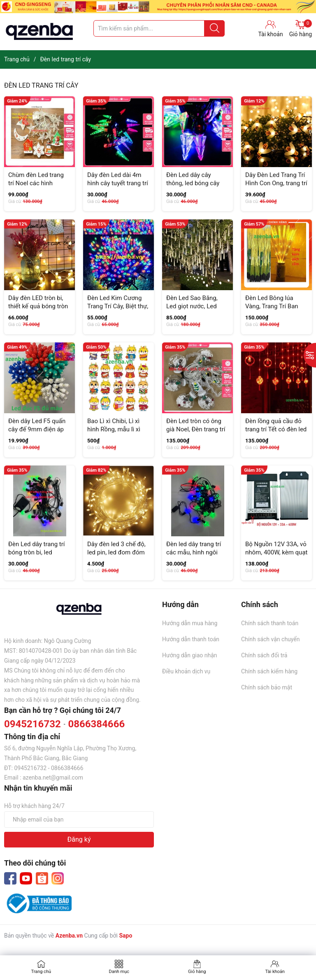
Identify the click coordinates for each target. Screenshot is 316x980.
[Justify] (215, 28)
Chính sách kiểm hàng (269, 671)
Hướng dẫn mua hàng (190, 623)
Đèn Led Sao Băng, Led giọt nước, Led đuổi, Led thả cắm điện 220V (197, 310)
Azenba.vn (69, 936)
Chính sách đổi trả (264, 655)
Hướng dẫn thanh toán (191, 639)
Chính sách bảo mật (267, 687)
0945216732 (33, 724)
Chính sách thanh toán (270, 623)
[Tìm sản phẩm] (159, 28)
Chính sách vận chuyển (271, 639)
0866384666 (96, 724)
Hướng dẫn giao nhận (190, 655)
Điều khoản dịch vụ (186, 671)
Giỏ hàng (301, 28)
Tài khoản (275, 972)
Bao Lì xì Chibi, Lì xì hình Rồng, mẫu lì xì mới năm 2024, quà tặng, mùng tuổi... (114, 433)
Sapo (125, 936)
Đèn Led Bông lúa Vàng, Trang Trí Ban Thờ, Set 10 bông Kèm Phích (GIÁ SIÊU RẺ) (275, 310)
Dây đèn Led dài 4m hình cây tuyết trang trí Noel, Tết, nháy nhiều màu (118, 187)
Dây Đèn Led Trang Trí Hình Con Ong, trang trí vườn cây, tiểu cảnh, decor (276, 187)
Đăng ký (79, 839)
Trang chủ (41, 972)
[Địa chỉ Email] (79, 819)
